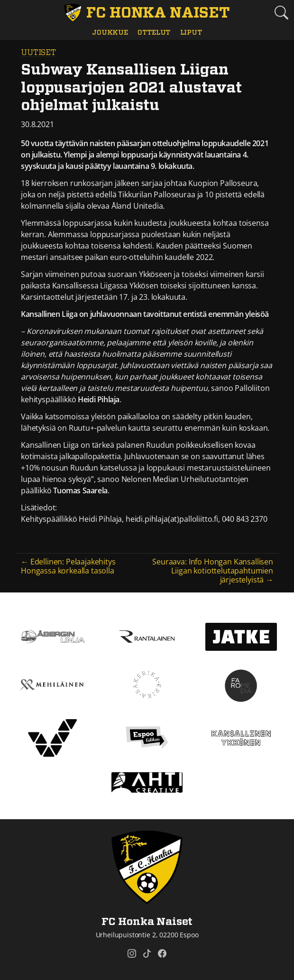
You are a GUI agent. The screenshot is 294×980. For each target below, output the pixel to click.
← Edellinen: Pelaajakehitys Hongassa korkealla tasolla (68, 566)
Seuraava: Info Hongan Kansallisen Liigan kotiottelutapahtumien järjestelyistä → (213, 571)
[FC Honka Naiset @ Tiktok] (147, 953)
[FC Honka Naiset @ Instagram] (132, 953)
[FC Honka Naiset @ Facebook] (162, 953)
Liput (191, 32)
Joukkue (110, 32)
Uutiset (38, 53)
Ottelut (154, 32)
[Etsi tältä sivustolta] (281, 12)
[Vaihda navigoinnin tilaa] (13, 13)
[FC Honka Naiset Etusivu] (147, 13)
